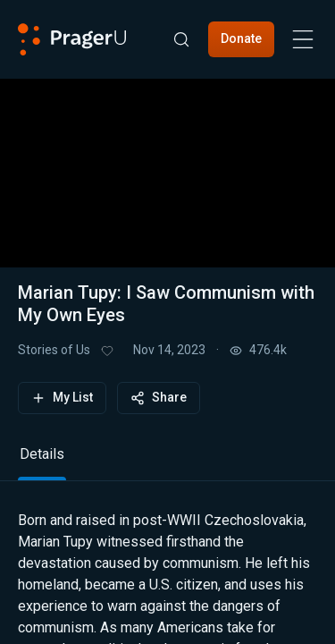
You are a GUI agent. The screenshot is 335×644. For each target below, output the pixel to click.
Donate (241, 38)
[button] (168, 162)
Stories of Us (54, 350)
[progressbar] (140, 219)
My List (62, 398)
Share (159, 398)
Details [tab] (42, 454)
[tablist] (167, 462)
